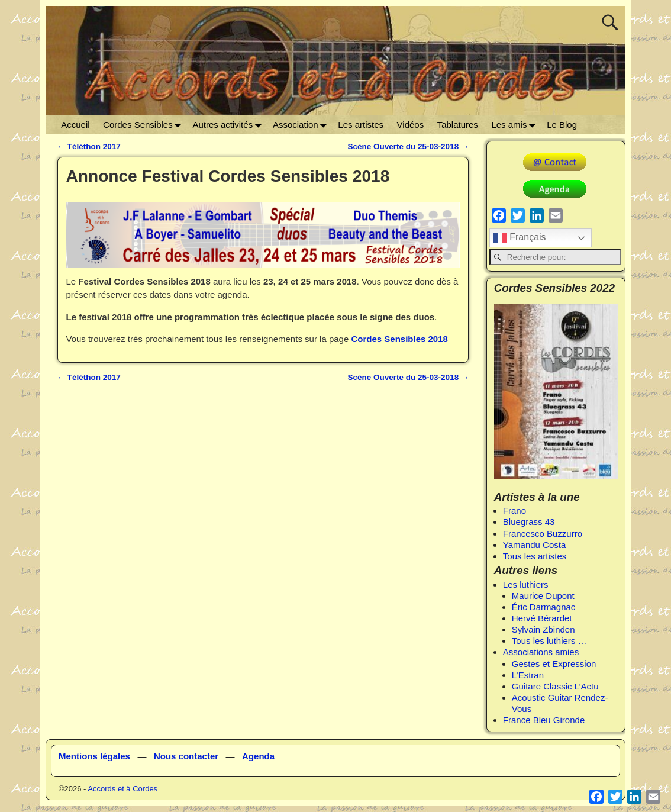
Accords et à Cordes (122, 789)
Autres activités (229, 125)
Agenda (258, 756)
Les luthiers (526, 584)
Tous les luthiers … (549, 641)
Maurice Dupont (543, 596)
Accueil (75, 125)
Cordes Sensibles (144, 125)
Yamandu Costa (534, 545)
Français (520, 238)
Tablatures (458, 125)
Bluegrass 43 (529, 522)
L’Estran (528, 675)
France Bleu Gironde (544, 720)
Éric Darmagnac (544, 607)
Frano (514, 510)
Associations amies (541, 652)
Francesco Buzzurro (543, 534)
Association (302, 125)
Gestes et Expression (554, 664)
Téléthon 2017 (89, 146)
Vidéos (411, 125)
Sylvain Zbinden (543, 629)
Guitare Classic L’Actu (555, 686)
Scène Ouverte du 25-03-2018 (409, 146)
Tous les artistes (535, 556)
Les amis (516, 125)
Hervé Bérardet (542, 618)
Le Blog (562, 125)
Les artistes (361, 125)
